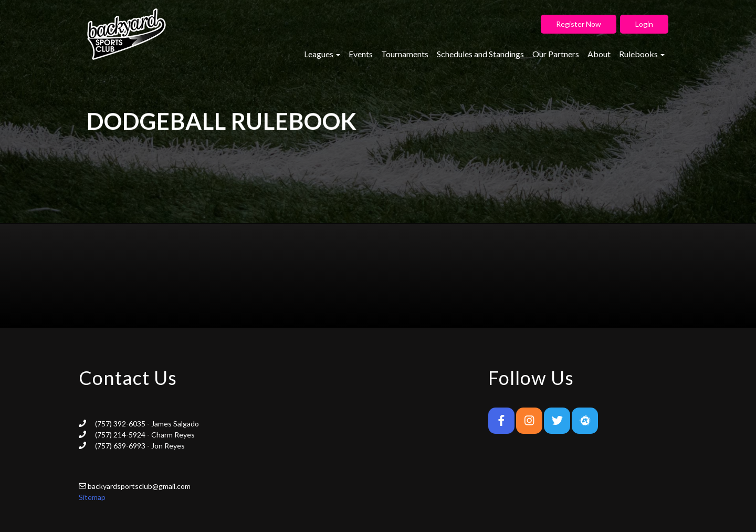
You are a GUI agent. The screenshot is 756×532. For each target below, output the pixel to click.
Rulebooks (642, 54)
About (599, 54)
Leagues (322, 54)
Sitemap (92, 497)
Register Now (579, 24)
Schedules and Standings (480, 54)
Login (644, 24)
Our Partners (556, 54)
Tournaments (405, 54)
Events (361, 54)
